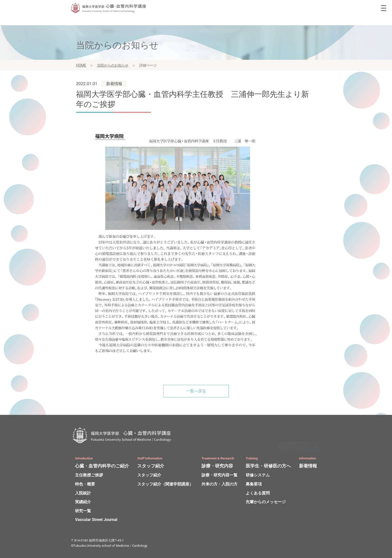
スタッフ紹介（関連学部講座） (165, 485)
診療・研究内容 (217, 467)
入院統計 (83, 494)
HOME (81, 66)
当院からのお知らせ (113, 66)
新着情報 (308, 467)
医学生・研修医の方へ (268, 467)
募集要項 (254, 485)
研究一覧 (83, 512)
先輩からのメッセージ (266, 503)
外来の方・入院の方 (219, 485)
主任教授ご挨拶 (89, 476)
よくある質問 (258, 494)
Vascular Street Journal (96, 521)
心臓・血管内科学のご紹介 (102, 467)
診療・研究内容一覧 (219, 476)
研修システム (258, 476)
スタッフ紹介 (151, 467)
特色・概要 (85, 485)
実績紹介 (83, 503)
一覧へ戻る (196, 391)
